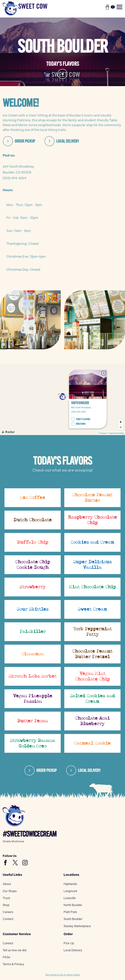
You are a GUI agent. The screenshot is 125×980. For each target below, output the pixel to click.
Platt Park (70, 912)
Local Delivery (73, 950)
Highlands (70, 884)
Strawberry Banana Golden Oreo (33, 743)
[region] (62, 399)
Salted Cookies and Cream (92, 699)
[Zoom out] (121, 427)
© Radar (102, 433)
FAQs (6, 957)
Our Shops (10, 891)
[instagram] (25, 863)
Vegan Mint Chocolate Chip (92, 676)
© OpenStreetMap (115, 433)
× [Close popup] (103, 373)
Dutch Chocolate (33, 520)
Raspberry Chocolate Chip (92, 520)
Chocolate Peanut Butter (92, 498)
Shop (6, 905)
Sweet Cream (92, 609)
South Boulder (73, 919)
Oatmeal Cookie (92, 743)
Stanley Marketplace (77, 926)
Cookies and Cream (92, 542)
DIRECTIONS (80, 424)
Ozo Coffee (33, 498)
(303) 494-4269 (14, 178)
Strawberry (33, 587)
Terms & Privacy (13, 964)
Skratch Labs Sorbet (33, 676)
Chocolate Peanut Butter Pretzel (92, 654)
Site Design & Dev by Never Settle (63, 975)
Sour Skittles (33, 609)
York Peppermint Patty (92, 632)
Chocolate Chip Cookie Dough (33, 565)
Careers (8, 912)
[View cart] (110, 7)
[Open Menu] (119, 7)
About (7, 884)
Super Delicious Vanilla (92, 565)
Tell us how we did (15, 950)
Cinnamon (33, 654)
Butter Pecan (33, 721)
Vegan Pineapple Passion (33, 699)
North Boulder (73, 905)
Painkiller (33, 632)
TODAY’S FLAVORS (83, 419)
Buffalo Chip (33, 542)
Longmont (70, 891)
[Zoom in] (121, 422)
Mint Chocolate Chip (92, 587)
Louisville (70, 898)
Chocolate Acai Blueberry (92, 721)
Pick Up (69, 943)
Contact (8, 919)
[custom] (5, 863)
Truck (6, 898)
